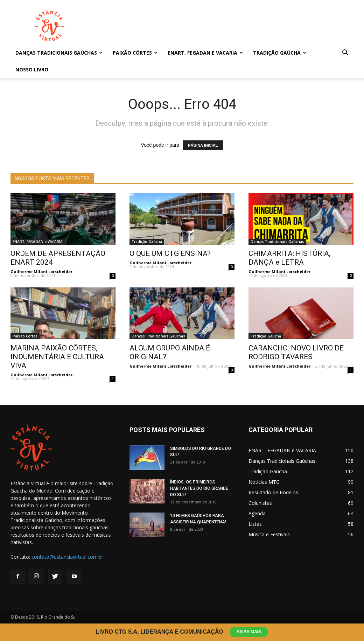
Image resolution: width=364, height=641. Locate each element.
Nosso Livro (32, 69)
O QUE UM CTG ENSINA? (170, 253)
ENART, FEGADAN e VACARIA (205, 53)
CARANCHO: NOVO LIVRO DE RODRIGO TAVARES (296, 352)
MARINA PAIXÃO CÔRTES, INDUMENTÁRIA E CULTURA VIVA (57, 357)
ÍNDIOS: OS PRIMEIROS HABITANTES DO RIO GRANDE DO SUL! (199, 488)
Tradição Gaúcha (280, 53)
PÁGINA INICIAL (203, 145)
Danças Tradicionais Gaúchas (59, 53)
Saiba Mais (249, 632)
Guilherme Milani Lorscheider (41, 271)
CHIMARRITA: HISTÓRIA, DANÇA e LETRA (289, 258)
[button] (345, 53)
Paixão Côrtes (135, 53)
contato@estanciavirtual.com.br (67, 557)
